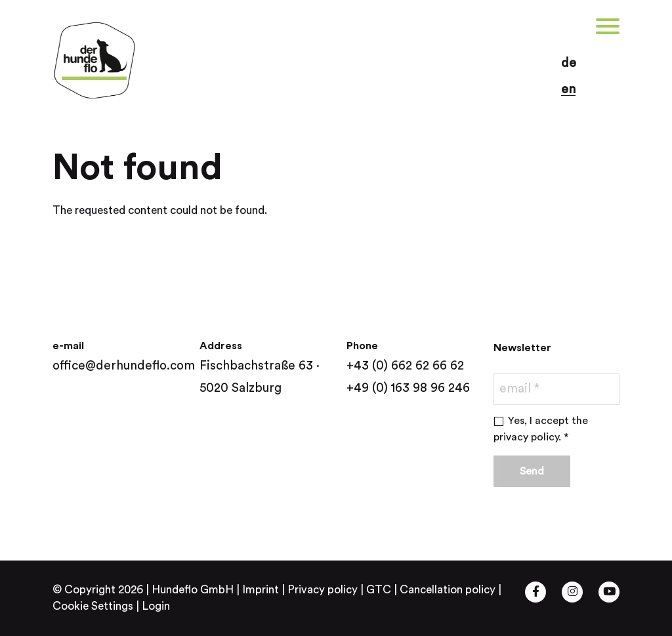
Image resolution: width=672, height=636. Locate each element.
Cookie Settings (93, 606)
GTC (379, 590)
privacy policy (526, 437)
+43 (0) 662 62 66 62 (405, 366)
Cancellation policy (448, 590)
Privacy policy (323, 590)
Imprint (261, 590)
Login (156, 606)
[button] (105, 26)
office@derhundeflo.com (124, 366)
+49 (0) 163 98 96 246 (408, 388)
